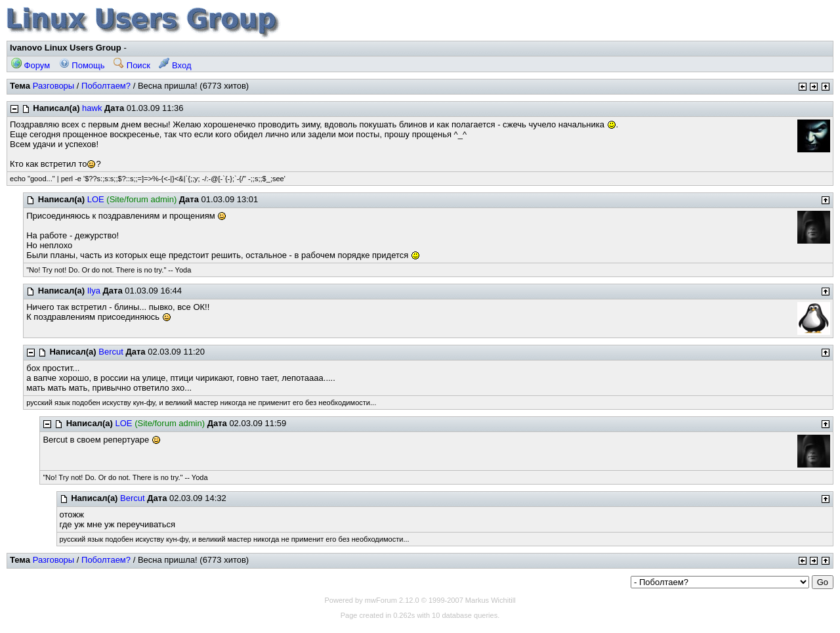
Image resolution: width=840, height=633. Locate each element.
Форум (31, 65)
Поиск (132, 65)
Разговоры (54, 86)
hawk (92, 108)
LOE (96, 199)
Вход (175, 65)
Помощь (82, 65)
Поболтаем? (106, 86)
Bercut (111, 352)
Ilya (94, 291)
